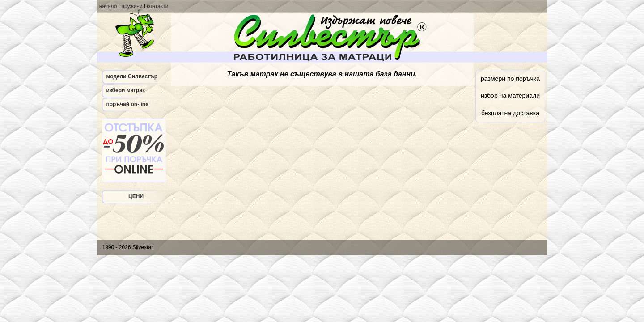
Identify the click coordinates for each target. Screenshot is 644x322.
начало (108, 6)
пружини (132, 6)
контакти (157, 6)
